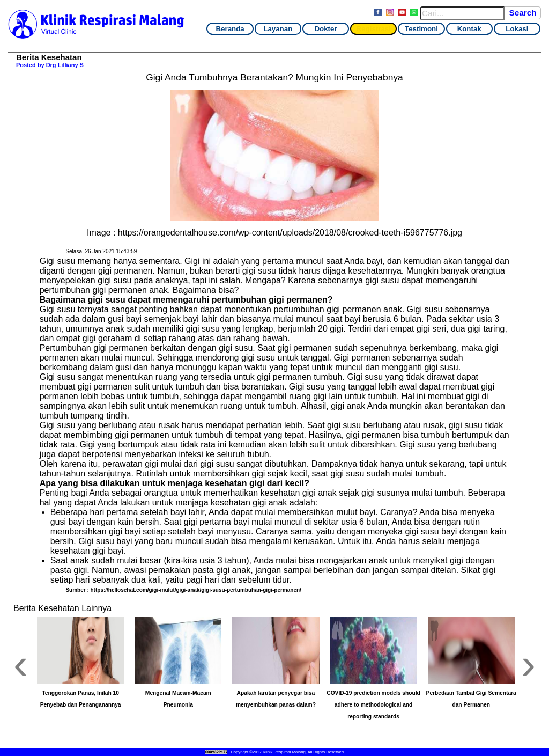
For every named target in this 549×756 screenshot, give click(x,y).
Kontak (469, 29)
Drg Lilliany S (65, 65)
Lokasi (517, 29)
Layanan (278, 29)
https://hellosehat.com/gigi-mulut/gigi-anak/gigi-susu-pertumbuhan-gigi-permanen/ (196, 590)
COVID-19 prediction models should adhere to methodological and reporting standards (373, 705)
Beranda (230, 29)
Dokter (325, 29)
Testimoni (421, 29)
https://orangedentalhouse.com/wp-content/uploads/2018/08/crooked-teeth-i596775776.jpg (290, 233)
